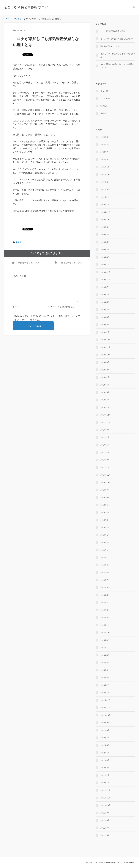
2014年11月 (106, 558)
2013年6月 (105, 655)
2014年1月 (105, 625)
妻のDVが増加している (110, 46)
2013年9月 (105, 640)
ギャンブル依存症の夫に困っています (117, 39)
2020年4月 (105, 250)
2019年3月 (105, 317)
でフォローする (28, 263)
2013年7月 (105, 648)
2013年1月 (105, 693)
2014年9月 (105, 565)
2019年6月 (105, 295)
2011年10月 (106, 805)
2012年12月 (106, 700)
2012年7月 (105, 738)
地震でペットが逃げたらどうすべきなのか (118, 55)
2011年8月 (105, 820)
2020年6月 (105, 235)
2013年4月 (105, 670)
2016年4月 (105, 512)
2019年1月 (105, 332)
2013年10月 (106, 633)
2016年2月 (105, 527)
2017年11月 (106, 422)
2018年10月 (106, 355)
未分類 (19, 242)
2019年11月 (106, 280)
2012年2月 (105, 775)
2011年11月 (106, 798)
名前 (15, 311)
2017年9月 (105, 430)
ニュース (104, 91)
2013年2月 (105, 685)
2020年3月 (105, 257)
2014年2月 (105, 618)
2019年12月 (106, 272)
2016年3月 (105, 520)
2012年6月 (105, 745)
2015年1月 (105, 550)
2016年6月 (105, 497)
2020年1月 (105, 265)
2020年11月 (106, 212)
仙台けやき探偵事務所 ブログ (26, 7)
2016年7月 (105, 490)
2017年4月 (105, 452)
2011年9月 (105, 813)
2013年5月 (105, 663)
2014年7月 (105, 580)
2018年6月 (105, 385)
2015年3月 (105, 543)
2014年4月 (105, 603)
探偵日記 (104, 106)
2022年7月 (105, 152)
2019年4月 (105, 310)
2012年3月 (105, 768)
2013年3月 (105, 678)
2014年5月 (105, 595)
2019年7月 (105, 287)
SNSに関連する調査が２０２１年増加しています (118, 66)
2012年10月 (106, 715)
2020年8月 (105, 227)
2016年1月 (105, 535)
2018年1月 (105, 407)
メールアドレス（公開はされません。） (62, 311)
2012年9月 (105, 723)
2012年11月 (106, 708)
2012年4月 (105, 760)
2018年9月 (105, 362)
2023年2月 (105, 145)
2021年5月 (105, 190)
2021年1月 (105, 197)
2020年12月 (106, 205)
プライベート (106, 98)
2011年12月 (106, 790)
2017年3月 (105, 460)
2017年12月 (106, 415)
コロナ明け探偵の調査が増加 (113, 31)
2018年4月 (105, 400)
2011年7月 (105, 828)
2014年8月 (105, 572)
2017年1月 (105, 467)
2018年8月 (105, 370)
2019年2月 (105, 325)
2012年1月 (105, 783)
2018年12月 (106, 340)
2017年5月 (105, 445)
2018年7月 (105, 377)
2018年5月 (105, 392)
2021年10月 (106, 175)
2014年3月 (105, 610)
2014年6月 (105, 588)
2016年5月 (105, 505)
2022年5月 (105, 160)
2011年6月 (105, 835)
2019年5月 (105, 302)
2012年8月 (105, 730)
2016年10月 (106, 482)
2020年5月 (105, 242)
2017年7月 (105, 437)
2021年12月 (106, 167)
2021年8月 (105, 182)
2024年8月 (105, 137)
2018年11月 (106, 347)
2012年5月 (105, 753)
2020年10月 (106, 220)
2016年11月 (106, 475)
